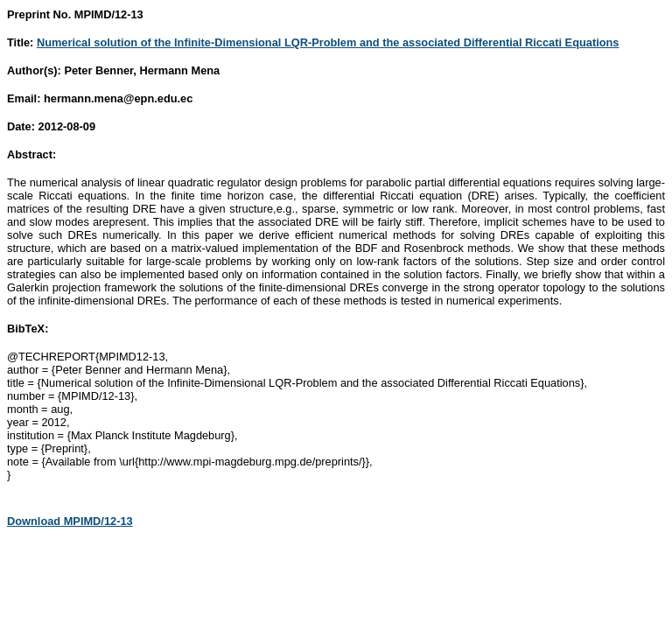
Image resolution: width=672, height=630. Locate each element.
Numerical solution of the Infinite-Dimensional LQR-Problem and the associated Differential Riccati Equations (328, 42)
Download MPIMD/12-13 (70, 521)
